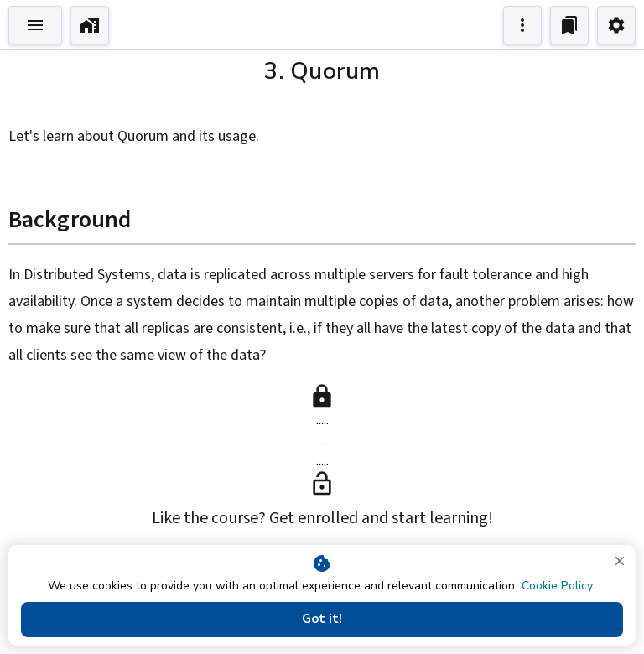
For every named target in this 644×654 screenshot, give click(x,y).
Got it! (322, 620)
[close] (620, 561)
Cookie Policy (557, 586)
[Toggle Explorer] (35, 25)
